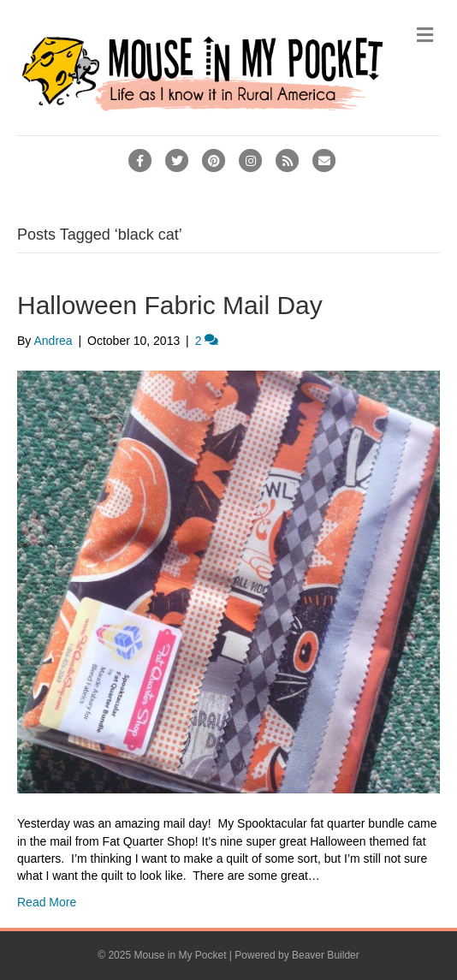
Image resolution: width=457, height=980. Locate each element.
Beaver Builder (326, 955)
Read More (47, 902)
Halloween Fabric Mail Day (170, 305)
